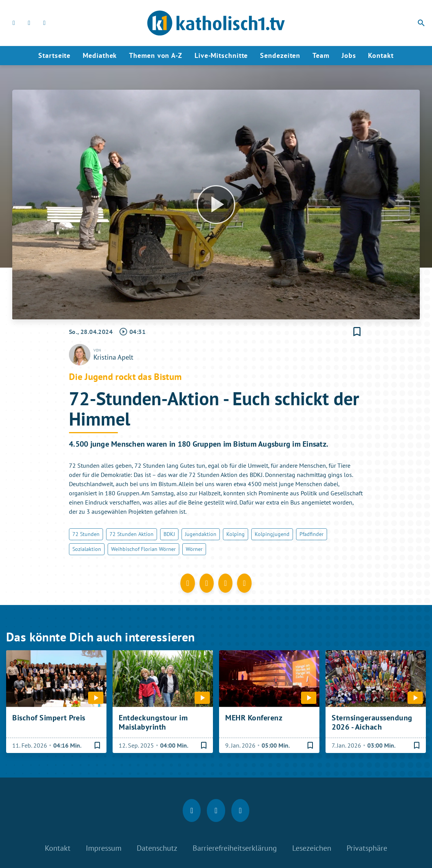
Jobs (349, 55)
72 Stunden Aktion (132, 534)
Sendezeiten (280, 55)
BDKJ (169, 534)
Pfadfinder (312, 534)
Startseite (54, 55)
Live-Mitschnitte (221, 55)
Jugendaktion (201, 534)
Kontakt (381, 55)
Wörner (194, 549)
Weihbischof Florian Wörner (143, 549)
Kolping (236, 534)
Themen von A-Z (156, 55)
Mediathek (100, 55)
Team (321, 55)
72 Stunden (86, 534)
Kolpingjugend (272, 534)
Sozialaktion (87, 549)
